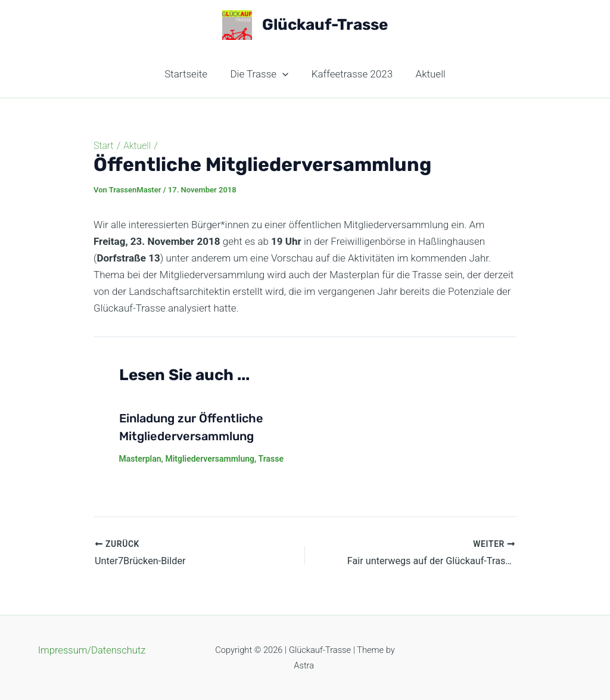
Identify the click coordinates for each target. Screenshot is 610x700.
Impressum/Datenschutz (91, 650)
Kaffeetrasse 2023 (351, 74)
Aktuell (427, 74)
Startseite (190, 74)
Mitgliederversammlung (210, 459)
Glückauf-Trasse (325, 25)
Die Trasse (261, 74)
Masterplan (140, 459)
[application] (284, 74)
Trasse (271, 459)
